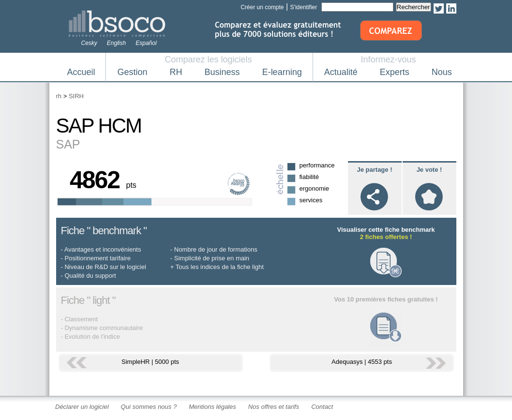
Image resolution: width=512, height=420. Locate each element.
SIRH (76, 96)
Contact (322, 407)
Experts (395, 72)
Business (222, 72)
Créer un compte (262, 7)
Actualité (341, 72)
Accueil (81, 72)
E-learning (282, 72)
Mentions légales (212, 407)
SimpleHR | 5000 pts (150, 362)
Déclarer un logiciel (82, 407)
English (116, 43)
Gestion (133, 72)
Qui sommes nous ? (149, 407)
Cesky (89, 43)
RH (176, 72)
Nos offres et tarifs (274, 407)
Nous (442, 72)
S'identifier (304, 7)
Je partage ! (375, 170)
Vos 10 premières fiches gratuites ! (386, 299)
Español (146, 43)
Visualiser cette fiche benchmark (386, 233)
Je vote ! (429, 170)
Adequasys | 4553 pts (362, 362)
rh (59, 96)
